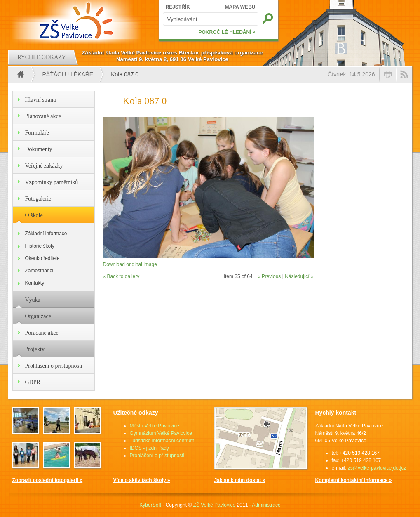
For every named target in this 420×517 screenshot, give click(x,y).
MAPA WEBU (240, 7)
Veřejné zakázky (44, 166)
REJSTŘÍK (178, 7)
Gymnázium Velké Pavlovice (161, 433)
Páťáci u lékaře (68, 74)
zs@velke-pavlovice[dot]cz (377, 468)
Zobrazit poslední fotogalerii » (48, 480)
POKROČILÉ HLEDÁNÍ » (227, 32)
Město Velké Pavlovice (155, 426)
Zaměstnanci (39, 271)
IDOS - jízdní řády (149, 448)
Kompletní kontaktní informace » (354, 480)
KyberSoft (150, 505)
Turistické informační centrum (162, 441)
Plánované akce (43, 116)
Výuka (33, 300)
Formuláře (37, 133)
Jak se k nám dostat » (240, 480)
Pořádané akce (42, 333)
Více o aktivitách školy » (142, 480)
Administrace (266, 505)
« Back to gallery (121, 276)
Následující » (299, 276)
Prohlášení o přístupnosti (54, 366)
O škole (34, 215)
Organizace (38, 316)
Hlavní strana (41, 100)
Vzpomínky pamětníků (52, 182)
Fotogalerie (38, 199)
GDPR (33, 382)
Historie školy (40, 246)
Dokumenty (39, 149)
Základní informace (46, 234)
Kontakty (35, 283)
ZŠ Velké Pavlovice (215, 505)
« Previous (269, 276)
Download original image (130, 264)
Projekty (35, 349)
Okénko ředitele (42, 258)
